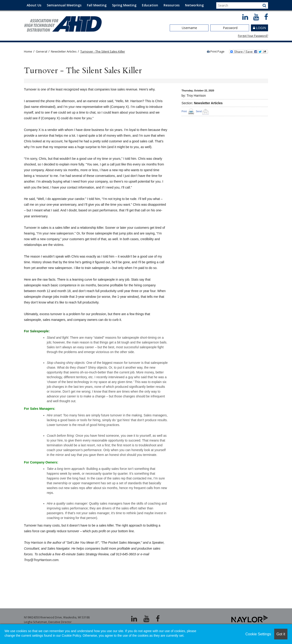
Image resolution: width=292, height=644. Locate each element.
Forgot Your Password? (253, 36)
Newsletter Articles (64, 51)
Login (261, 28)
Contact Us (36, 15)
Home (28, 51)
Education (150, 5)
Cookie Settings (258, 634)
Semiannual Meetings (64, 5)
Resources (172, 5)
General (42, 51)
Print (184, 111)
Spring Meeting (124, 5)
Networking (194, 5)
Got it (281, 634)
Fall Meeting (97, 5)
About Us (34, 5)
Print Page (216, 51)
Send (203, 111)
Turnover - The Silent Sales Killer (103, 51)
